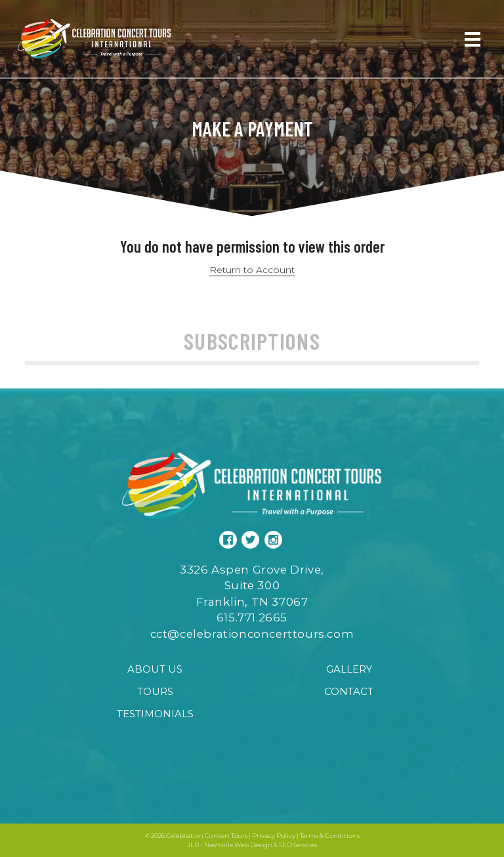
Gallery (349, 669)
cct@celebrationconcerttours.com (252, 634)
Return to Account (252, 270)
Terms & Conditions (330, 836)
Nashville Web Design (238, 845)
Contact (349, 691)
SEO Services (298, 845)
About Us (155, 669)
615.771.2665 (252, 617)
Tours (155, 691)
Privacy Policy (274, 836)
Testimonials (155, 714)
